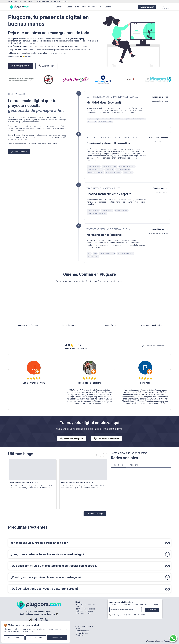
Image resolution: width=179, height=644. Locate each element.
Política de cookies (84, 613)
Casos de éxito (71, 7)
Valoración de (21, 57)
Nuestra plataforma (90, 7)
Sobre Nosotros (83, 631)
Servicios (58, 7)
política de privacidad (136, 615)
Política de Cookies (28, 631)
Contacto (107, 7)
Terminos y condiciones (86, 609)
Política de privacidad (85, 611)
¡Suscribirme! (152, 610)
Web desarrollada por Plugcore (158, 641)
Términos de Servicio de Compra (86, 606)
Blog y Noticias (82, 633)
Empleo (79, 629)
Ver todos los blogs (95, 514)
